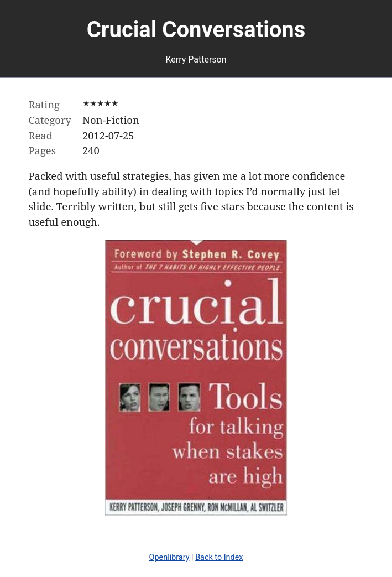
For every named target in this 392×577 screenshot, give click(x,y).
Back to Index (219, 557)
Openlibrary (169, 557)
